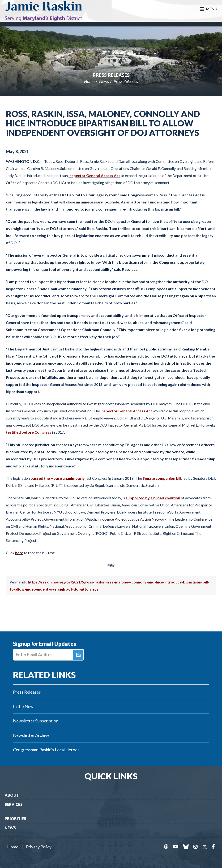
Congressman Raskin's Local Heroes (46, 750)
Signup (78, 655)
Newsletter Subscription (36, 721)
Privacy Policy (39, 847)
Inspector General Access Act (94, 175)
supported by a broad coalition (153, 498)
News (104, 81)
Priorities (15, 818)
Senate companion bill (162, 478)
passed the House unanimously (58, 478)
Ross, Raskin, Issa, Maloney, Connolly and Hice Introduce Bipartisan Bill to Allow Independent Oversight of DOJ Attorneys (103, 123)
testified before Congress (29, 432)
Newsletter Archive (31, 735)
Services (14, 804)
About (12, 795)
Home (89, 81)
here (19, 553)
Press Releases (111, 75)
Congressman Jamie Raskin (48, 11)
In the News (24, 706)
